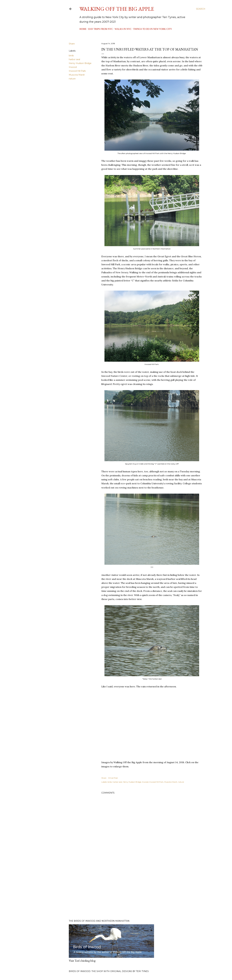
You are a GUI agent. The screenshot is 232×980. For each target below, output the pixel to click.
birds (71, 56)
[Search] (201, 9)
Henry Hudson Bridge (80, 63)
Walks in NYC (123, 29)
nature (72, 79)
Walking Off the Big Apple (117, 9)
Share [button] (72, 44)
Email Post (113, 778)
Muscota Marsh (77, 75)
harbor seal (74, 59)
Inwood (73, 67)
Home (83, 29)
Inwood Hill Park (77, 71)
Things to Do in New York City (153, 29)
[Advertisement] (152, 891)
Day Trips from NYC (101, 29)
